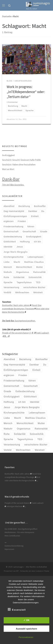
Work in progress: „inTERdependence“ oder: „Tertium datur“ (26, 92)
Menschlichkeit (24, 267)
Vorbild (7, 292)
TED (38, 282)
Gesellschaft (29, 231)
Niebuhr (8, 272)
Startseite (7, 16)
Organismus (23, 272)
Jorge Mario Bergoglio (16, 252)
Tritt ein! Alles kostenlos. (13, 185)
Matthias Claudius (34, 262)
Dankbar (33, 211)
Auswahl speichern (26, 629)
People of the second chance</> (19, 333)
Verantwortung (12, 287)
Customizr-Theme (42, 571)
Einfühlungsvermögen (15, 216)
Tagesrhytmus (24, 282)
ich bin (38, 242)
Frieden (22, 221)
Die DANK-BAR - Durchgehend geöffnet (21, 529)
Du (43, 211)
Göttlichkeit (10, 242)
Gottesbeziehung (13, 237)
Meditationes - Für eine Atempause (19, 532)
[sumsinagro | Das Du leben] (29, 4)
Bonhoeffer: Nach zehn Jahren (16, 305)
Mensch (8, 267)
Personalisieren (26, 637)
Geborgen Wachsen (14, 506)
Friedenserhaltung (13, 226)
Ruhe (7, 277)
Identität (8, 247)
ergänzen (9, 221)
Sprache (8, 282)
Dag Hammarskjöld (14, 211)
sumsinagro (19, 567)
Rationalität (39, 272)
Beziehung (24, 206)
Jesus (20, 247)
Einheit (35, 216)
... (7, 336)
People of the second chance (17, 503)
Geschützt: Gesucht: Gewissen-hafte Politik (21, 160)
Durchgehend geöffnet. (19, 321)
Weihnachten (22, 292)
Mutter (40, 267)
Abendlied (9, 206)
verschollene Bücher (34, 287)
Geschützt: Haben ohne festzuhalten (19, 165)
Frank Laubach (37, 503)
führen (31, 226)
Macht (17, 262)
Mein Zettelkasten (12, 536)
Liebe (7, 262)
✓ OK (26, 620)
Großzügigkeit (8, 155)
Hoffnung (25, 242)
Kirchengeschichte (14, 257)
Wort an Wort (8, 169)
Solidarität (19, 277)
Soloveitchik (35, 277)
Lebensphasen (35, 257)
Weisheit (38, 292)
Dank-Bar (11, 179)
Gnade (44, 231)
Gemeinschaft (11, 231)
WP (17, 571)
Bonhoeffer (40, 206)
